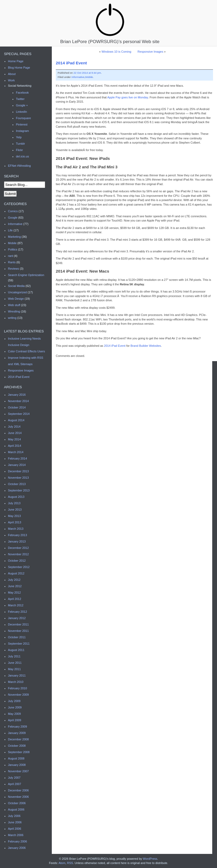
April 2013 (15, 522)
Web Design (16, 299)
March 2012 (16, 605)
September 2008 (19, 752)
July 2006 (14, 816)
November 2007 (18, 771)
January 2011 (17, 675)
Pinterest (22, 124)
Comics (13, 211)
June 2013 (15, 510)
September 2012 (19, 567)
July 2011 (14, 656)
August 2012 (16, 573)
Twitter (20, 99)
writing (12, 318)
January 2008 (17, 765)
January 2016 (17, 395)
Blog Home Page (19, 68)
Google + (22, 105)
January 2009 (17, 733)
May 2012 (14, 592)
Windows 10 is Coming (116, 52)
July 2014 (14, 427)
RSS (70, 863)
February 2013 (18, 535)
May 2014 (14, 439)
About (12, 74)
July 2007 (14, 778)
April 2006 (15, 829)
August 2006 (16, 809)
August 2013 (16, 497)
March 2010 (16, 682)
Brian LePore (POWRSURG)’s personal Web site (110, 23)
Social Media (16, 286)
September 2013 (19, 490)
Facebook (22, 93)
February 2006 (18, 841)
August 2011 (16, 650)
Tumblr (20, 144)
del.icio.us (22, 156)
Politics (13, 249)
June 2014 (15, 433)
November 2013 (18, 478)
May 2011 (14, 669)
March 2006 (16, 835)
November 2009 (18, 695)
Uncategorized (17, 292)
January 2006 (17, 848)
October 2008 (17, 746)
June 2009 (15, 707)
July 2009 (14, 701)
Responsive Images (150, 52)
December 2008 (18, 739)
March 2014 (16, 452)
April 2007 (15, 784)
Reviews (14, 269)
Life (10, 230)
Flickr (19, 150)
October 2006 (17, 803)
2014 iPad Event (71, 63)
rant (10, 256)
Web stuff (14, 305)
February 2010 (18, 688)
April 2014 (15, 446)
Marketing (14, 237)
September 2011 (19, 644)
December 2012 (18, 548)
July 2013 (14, 503)
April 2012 (15, 599)
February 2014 (18, 458)
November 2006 (18, 797)
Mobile (89, 77)
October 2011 (17, 637)
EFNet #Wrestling (19, 166)
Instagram (22, 131)
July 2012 (14, 580)
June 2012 (15, 586)
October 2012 (17, 561)
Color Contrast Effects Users (26, 351)
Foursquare (23, 118)
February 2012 (18, 612)
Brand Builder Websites (146, 346)
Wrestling (14, 311)
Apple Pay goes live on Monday (128, 97)
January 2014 (17, 465)
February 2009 (18, 727)
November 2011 (18, 631)
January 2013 (17, 541)
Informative (78, 77)
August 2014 (16, 420)
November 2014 (18, 401)
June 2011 (15, 663)
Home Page (16, 61)
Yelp (19, 137)
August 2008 (16, 758)
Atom (62, 863)
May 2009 (14, 714)
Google (13, 218)
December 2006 (18, 790)
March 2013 (16, 529)
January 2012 (17, 618)
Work (11, 80)
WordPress (150, 859)
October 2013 (17, 484)
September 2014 (19, 414)
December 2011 (18, 624)
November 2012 (18, 554)
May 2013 (14, 516)
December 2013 (18, 471)
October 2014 (17, 407)
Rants (12, 262)
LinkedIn (22, 112)
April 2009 (15, 720)
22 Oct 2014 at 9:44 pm (87, 73)
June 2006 (15, 822)
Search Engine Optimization (26, 275)
